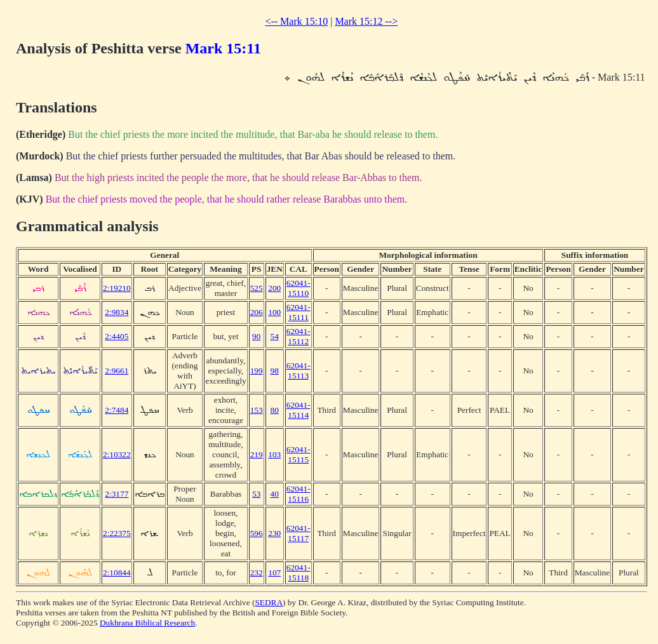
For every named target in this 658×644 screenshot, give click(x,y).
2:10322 (117, 454)
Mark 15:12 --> (366, 21)
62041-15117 (299, 533)
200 (274, 288)
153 (257, 410)
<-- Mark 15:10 (296, 21)
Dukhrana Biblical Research (147, 623)
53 (256, 494)
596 (257, 533)
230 (274, 533)
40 (275, 494)
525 (257, 288)
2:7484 (117, 410)
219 (257, 454)
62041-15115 (299, 454)
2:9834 (117, 312)
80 (275, 410)
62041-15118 (299, 573)
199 (257, 371)
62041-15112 (299, 336)
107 (274, 573)
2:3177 (117, 494)
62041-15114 (299, 410)
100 (274, 312)
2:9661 (117, 371)
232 (257, 573)
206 (257, 312)
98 (275, 371)
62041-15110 (299, 288)
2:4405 (117, 336)
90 (256, 336)
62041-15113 (299, 371)
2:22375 (117, 533)
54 (275, 336)
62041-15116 (299, 494)
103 (274, 454)
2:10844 (117, 573)
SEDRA (269, 602)
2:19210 (117, 288)
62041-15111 (299, 312)
